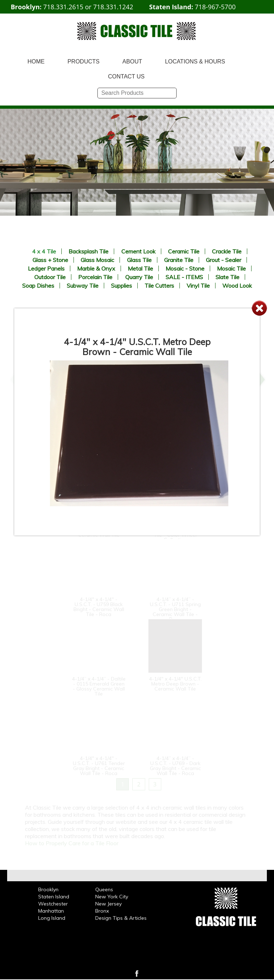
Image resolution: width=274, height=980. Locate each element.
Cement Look (138, 251)
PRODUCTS (83, 61)
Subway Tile (83, 286)
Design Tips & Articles (121, 918)
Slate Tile (227, 277)
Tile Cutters (159, 286)
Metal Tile (140, 268)
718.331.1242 (113, 7)
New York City (112, 897)
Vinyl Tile (198, 286)
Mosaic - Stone (185, 268)
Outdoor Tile (50, 277)
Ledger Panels (46, 268)
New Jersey (108, 904)
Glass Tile (139, 260)
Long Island (52, 918)
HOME (36, 61)
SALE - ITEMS (184, 277)
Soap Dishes (38, 286)
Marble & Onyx (96, 268)
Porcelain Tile (95, 277)
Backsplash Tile (88, 251)
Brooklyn (48, 889)
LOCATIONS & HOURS (195, 61)
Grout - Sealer (224, 260)
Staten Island (54, 897)
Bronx (102, 911)
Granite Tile (179, 260)
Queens (104, 889)
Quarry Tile (139, 277)
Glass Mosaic (97, 260)
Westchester (53, 904)
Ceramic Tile (184, 251)
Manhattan (51, 911)
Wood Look (237, 286)
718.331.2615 (63, 7)
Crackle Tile (227, 251)
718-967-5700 (215, 7)
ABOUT (132, 61)
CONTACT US (126, 76)
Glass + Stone (50, 260)
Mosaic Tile (231, 268)
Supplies (121, 286)
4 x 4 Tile (44, 251)
